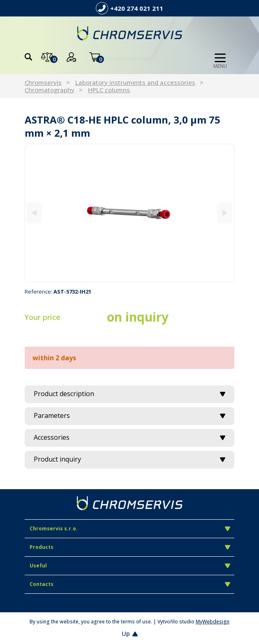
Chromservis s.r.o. (130, 528)
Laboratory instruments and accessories (135, 82)
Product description (129, 394)
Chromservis (43, 82)
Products (130, 547)
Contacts (130, 584)
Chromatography (50, 90)
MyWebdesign (213, 622)
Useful (130, 566)
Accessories (129, 437)
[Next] (225, 213)
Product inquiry (129, 459)
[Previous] (34, 213)
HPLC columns (109, 90)
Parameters (129, 415)
